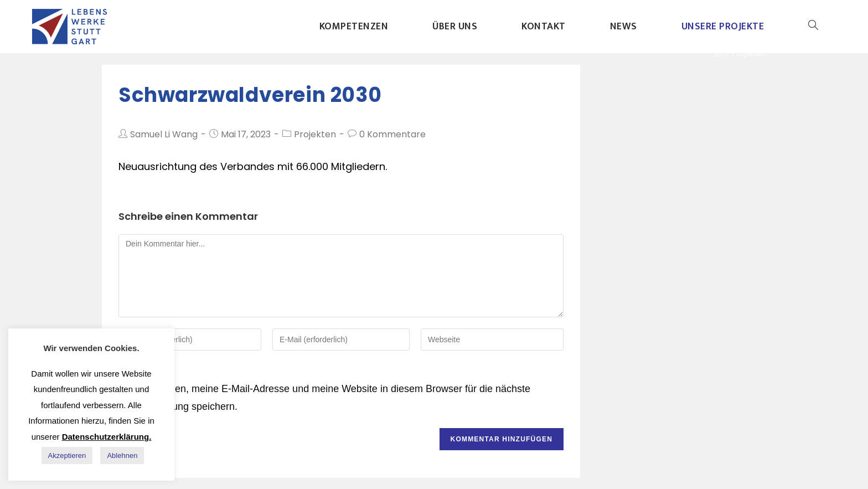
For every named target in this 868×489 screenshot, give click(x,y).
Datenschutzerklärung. (107, 437)
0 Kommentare (392, 134)
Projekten (315, 134)
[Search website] (813, 27)
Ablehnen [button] (122, 455)
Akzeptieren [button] (67, 455)
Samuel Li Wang (164, 134)
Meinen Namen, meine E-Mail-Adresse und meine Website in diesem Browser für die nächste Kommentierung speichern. (324, 398)
